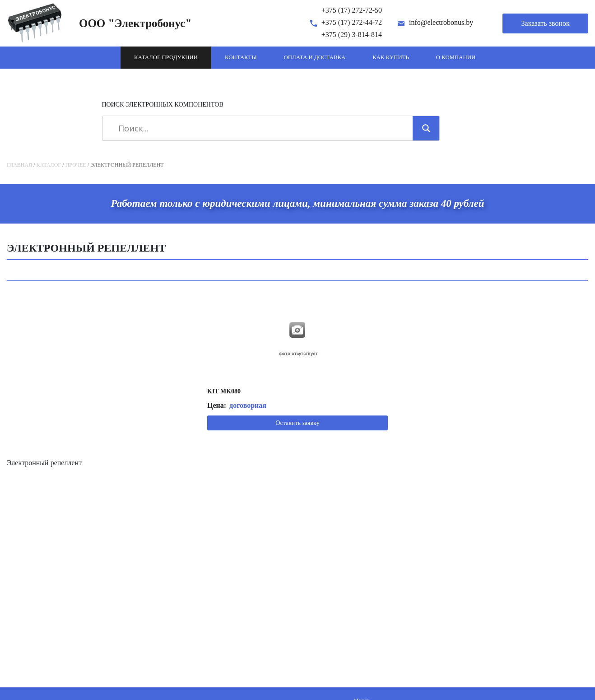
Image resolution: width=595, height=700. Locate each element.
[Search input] (261, 128)
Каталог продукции (166, 57)
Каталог (49, 165)
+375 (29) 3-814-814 (352, 35)
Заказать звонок (546, 23)
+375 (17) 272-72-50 (352, 10)
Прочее (76, 165)
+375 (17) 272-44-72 (352, 22)
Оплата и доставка (315, 57)
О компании (456, 57)
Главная (19, 165)
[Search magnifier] (426, 128)
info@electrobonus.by (441, 22)
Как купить (391, 57)
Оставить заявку (297, 423)
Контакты (241, 57)
